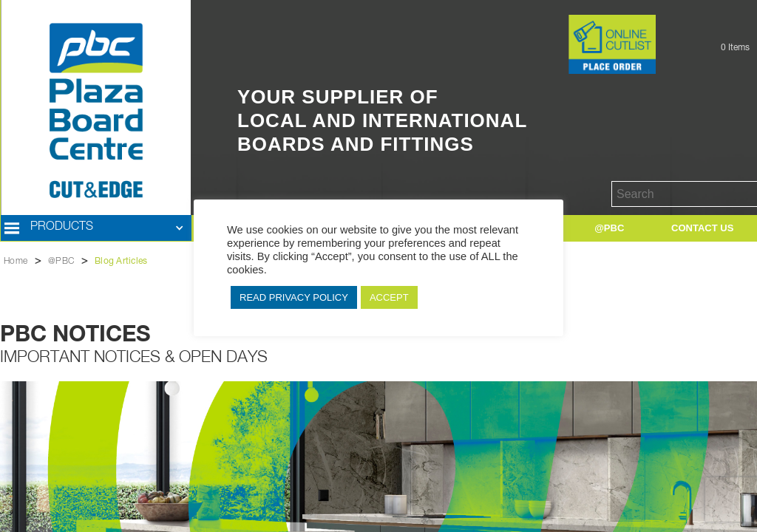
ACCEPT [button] (389, 297)
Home (16, 262)
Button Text (546, 22)
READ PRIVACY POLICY (294, 297)
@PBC (61, 262)
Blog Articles (121, 262)
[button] (96, 228)
